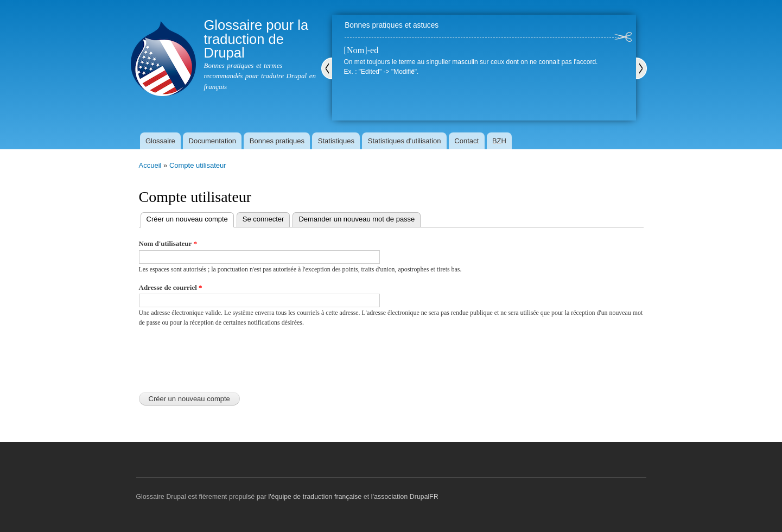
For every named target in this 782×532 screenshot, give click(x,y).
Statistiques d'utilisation (405, 141)
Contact (466, 141)
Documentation (212, 141)
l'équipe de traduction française (315, 497)
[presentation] (221, 357)
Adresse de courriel (171, 287)
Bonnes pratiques (277, 141)
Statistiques (336, 141)
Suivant (641, 68)
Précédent (327, 68)
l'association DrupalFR (405, 497)
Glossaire (160, 141)
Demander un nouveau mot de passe (357, 219)
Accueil (150, 165)
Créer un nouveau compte (190, 218)
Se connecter (263, 219)
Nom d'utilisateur (168, 243)
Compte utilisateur (198, 165)
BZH (499, 141)
